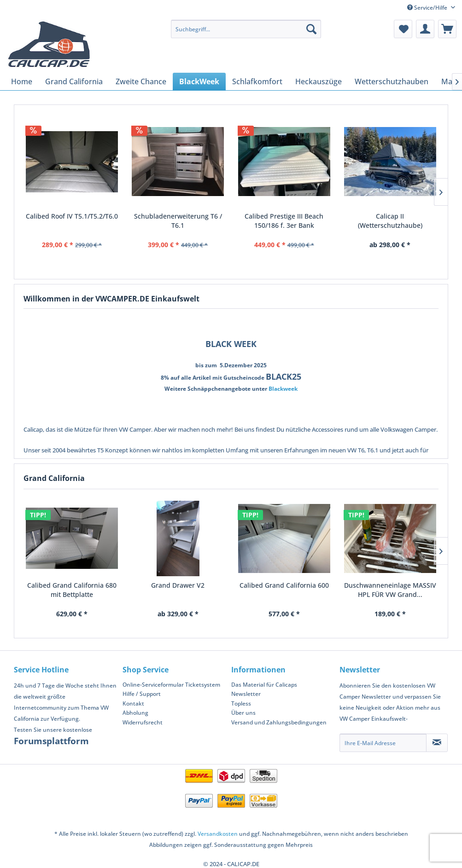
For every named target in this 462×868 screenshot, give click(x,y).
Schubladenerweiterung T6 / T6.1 (178, 221)
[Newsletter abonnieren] (437, 743)
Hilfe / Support (142, 694)
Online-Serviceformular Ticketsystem (171, 685)
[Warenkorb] (447, 29)
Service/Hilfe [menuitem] (428, 8)
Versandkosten (218, 834)
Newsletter (246, 694)
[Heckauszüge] (319, 81)
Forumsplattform (51, 741)
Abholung (135, 713)
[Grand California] (74, 81)
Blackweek (283, 389)
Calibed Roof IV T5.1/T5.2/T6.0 (72, 216)
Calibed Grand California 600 (284, 585)
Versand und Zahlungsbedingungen (279, 722)
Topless (241, 703)
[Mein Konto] (425, 29)
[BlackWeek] (199, 81)
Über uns (243, 713)
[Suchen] (311, 29)
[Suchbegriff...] (246, 29)
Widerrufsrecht (143, 722)
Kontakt (133, 703)
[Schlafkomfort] (257, 81)
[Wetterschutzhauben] (392, 81)
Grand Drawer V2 (178, 585)
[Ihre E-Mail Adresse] (383, 743)
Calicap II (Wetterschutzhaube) (390, 221)
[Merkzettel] (403, 29)
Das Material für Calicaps (264, 685)
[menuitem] (246, 29)
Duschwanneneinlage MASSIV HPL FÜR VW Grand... (390, 590)
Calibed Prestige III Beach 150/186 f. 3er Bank (284, 221)
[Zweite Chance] (141, 81)
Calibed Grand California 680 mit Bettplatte (72, 590)
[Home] (22, 81)
